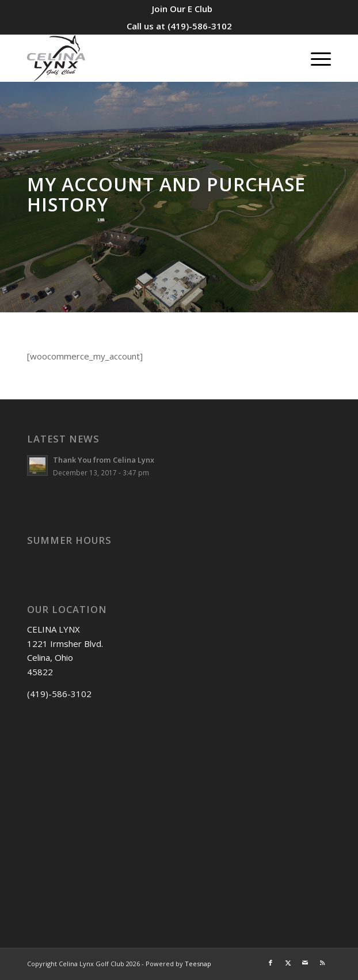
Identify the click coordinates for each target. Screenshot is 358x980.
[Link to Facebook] (271, 963)
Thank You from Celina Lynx (104, 460)
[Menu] (315, 58)
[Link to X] (288, 963)
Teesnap (198, 964)
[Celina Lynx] (149, 58)
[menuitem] (182, 9)
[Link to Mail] (305, 963)
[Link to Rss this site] (322, 963)
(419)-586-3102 (200, 26)
